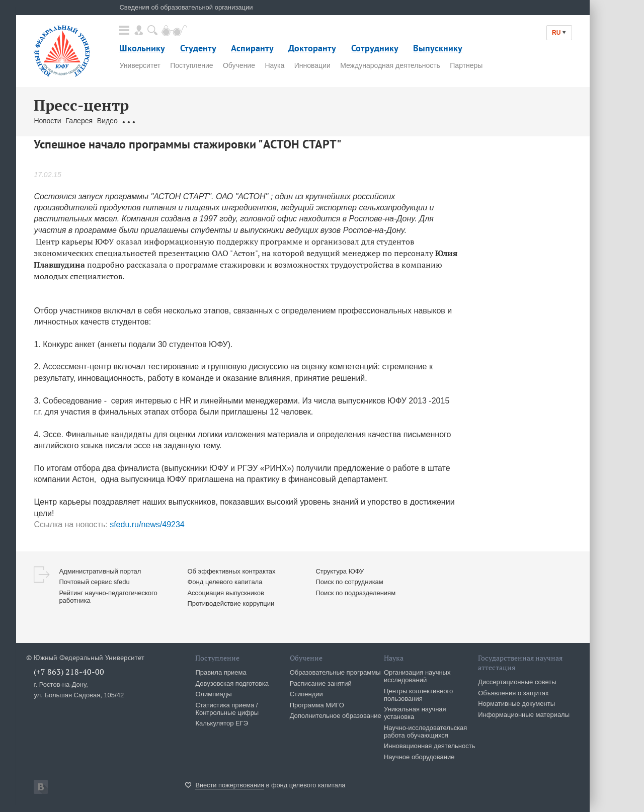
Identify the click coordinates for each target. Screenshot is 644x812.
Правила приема (221, 672)
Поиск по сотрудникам (349, 582)
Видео (107, 121)
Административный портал (100, 571)
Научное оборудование (419, 757)
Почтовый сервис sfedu (94, 582)
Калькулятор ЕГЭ (222, 723)
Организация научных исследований (417, 676)
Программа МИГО (317, 705)
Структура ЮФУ (340, 571)
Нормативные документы (516, 704)
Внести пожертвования (230, 785)
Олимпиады (213, 694)
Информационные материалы (524, 715)
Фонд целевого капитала (225, 582)
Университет (140, 65)
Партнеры (466, 65)
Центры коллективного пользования (418, 695)
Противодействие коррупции (231, 603)
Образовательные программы (335, 672)
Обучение (239, 65)
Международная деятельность (390, 65)
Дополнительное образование (336, 716)
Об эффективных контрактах (231, 571)
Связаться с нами (223, 121)
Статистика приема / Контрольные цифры (227, 709)
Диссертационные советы (517, 682)
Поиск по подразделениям (355, 593)
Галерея (79, 121)
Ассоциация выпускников (226, 593)
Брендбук (272, 121)
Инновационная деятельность (430, 746)
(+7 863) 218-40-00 (69, 672)
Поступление (191, 65)
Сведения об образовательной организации (186, 7)
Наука (274, 65)
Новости (47, 121)
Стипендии (306, 694)
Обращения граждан (155, 121)
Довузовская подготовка (232, 683)
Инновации (312, 65)
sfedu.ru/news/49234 (147, 524)
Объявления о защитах (513, 693)
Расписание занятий (321, 683)
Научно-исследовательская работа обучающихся (426, 732)
